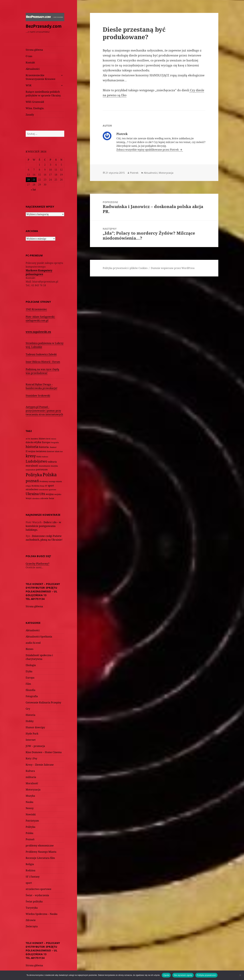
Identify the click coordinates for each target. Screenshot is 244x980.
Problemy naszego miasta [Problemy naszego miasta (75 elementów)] (51, 481)
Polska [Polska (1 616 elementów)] (50, 475)
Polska (29, 833)
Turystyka (32, 908)
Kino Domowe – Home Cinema (44, 752)
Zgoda (166, 975)
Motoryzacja (33, 790)
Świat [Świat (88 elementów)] (52, 498)
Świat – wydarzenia (37, 895)
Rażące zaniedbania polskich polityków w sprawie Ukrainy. (43, 94)
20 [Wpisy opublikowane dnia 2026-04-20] (28, 180)
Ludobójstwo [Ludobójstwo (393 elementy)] (36, 461)
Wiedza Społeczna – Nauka (42, 914)
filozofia (30, 690)
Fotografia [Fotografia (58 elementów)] (55, 442)
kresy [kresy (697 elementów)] (31, 456)
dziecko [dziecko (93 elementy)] (30, 442)
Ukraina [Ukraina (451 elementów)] (32, 494)
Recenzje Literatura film (40, 858)
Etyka (29, 671)
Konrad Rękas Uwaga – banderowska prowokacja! (41, 386)
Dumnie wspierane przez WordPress (173, 268)
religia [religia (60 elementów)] (28, 486)
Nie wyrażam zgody (183, 975)
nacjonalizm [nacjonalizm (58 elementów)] (31, 470)
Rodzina (30, 870)
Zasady (30, 115)
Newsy (30, 808)
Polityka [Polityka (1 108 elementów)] (34, 475)
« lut (33, 190)
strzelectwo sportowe (39, 889)
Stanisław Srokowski (38, 396)
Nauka (29, 802)
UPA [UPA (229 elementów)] (42, 494)
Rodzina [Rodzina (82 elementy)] (36, 486)
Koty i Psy (31, 758)
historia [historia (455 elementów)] (32, 447)
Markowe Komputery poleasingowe (39, 272)
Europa (30, 678)
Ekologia (31, 665)
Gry (28, 709)
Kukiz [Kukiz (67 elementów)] (39, 456)
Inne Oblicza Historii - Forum (43, 362)
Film (28, 684)
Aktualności (33, 69)
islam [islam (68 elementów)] (57, 451)
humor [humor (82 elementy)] (53, 447)
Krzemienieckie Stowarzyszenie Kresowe (41, 77)
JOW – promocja (35, 746)
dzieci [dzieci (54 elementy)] (54, 439)
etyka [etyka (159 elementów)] (38, 442)
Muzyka (30, 796)
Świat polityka (34, 901)
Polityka (30, 827)
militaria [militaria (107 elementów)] (52, 462)
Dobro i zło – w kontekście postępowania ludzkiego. (43, 526)
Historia (30, 715)
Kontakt (30, 63)
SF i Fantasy (33, 877)
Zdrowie (31, 920)
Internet (31, 740)
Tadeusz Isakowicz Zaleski (41, 354)
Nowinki (31, 814)
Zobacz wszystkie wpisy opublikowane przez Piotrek (148, 150)
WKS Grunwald (35, 102)
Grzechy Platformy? (38, 564)
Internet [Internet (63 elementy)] (51, 451)
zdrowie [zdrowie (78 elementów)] (44, 498)
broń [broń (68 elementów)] (48, 439)
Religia (30, 864)
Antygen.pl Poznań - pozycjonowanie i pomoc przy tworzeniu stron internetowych (44, 411)
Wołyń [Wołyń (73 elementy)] (29, 498)
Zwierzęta (32, 926)
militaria (31, 777)
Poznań (30, 839)
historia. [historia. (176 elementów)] (44, 447)
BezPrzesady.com (44, 26)
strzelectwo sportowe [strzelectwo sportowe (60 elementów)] (48, 490)
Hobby (30, 721)
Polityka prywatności (206, 975)
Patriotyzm (32, 821)
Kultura (30, 771)
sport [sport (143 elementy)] (51, 486)
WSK (29, 85)
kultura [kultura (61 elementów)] (45, 457)
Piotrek (134, 173)
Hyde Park (32, 734)
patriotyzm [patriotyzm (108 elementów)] (42, 469)
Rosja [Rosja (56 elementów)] (42, 486)
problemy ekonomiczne (40, 846)
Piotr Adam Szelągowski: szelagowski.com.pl (40, 319)
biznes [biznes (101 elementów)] (42, 439)
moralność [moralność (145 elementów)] (32, 466)
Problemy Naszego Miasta (41, 852)
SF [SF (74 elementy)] (46, 486)
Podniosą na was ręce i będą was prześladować (42, 371)
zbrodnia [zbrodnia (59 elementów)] (36, 498)
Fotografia (32, 696)
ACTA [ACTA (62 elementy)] (28, 439)
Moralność (32, 783)
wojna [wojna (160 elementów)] (50, 494)
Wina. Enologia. (35, 108)
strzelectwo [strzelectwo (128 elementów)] (32, 489)
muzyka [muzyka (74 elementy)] (54, 466)
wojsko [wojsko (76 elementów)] (58, 494)
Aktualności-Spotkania (39, 637)
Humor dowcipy (35, 727)
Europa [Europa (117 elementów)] (46, 442)
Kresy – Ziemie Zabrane (40, 765)
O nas (29, 56)
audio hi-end (33, 643)
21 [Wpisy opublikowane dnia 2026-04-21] (34, 180)
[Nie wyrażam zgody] (240, 975)
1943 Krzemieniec (36, 309)
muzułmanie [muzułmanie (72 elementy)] (44, 466)
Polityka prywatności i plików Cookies (125, 268)
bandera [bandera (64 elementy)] (35, 439)
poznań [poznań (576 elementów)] (32, 481)
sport (29, 883)
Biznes (29, 649)
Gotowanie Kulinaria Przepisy (43, 702)
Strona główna (34, 50)
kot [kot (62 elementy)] (61, 451)
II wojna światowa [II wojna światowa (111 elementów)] (36, 451)
